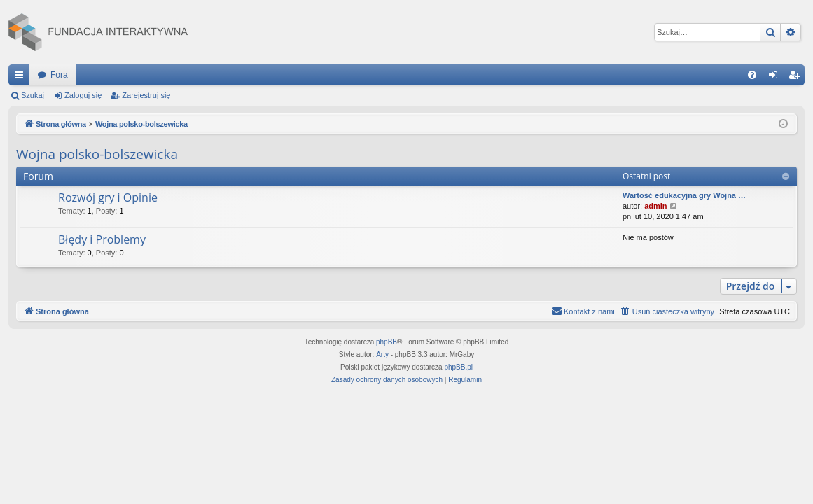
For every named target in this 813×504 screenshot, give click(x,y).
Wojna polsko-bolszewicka (97, 154)
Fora (59, 75)
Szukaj (33, 95)
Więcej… (22, 78)
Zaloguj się (83, 95)
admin (655, 206)
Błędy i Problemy (102, 239)
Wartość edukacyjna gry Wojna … (684, 195)
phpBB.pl (458, 367)
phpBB (387, 342)
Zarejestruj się (146, 95)
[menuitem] (752, 75)
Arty (382, 355)
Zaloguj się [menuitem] (776, 78)
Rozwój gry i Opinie (108, 197)
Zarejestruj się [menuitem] (797, 78)
